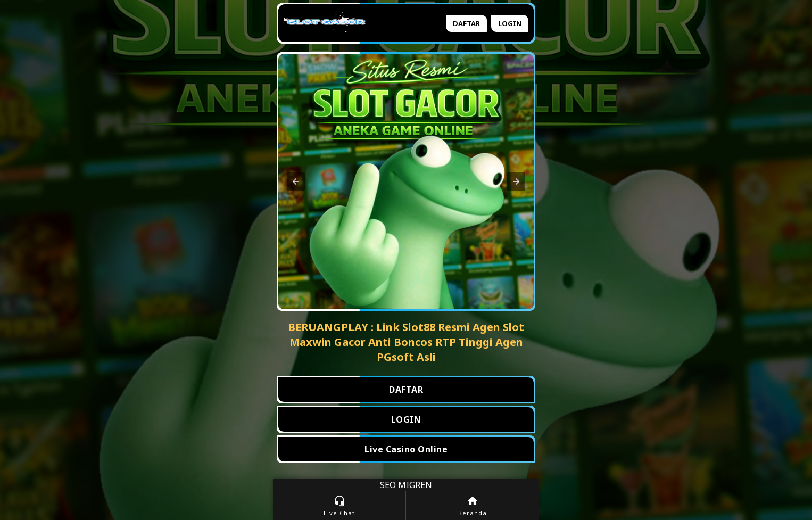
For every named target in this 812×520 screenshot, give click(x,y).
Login (510, 23)
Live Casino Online (406, 449)
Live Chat (339, 506)
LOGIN (406, 419)
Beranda (473, 506)
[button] (296, 181)
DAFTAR (406, 390)
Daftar (466, 23)
